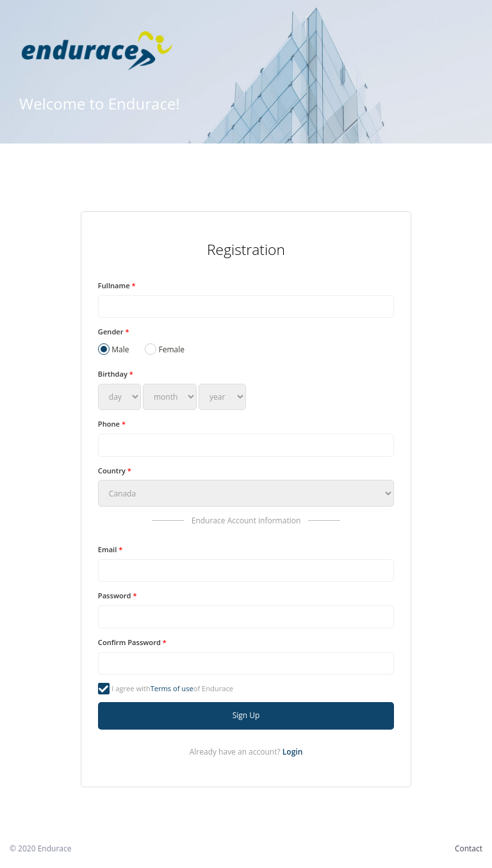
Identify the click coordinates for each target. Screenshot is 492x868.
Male (114, 349)
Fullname (117, 285)
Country (115, 471)
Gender (114, 332)
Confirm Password (132, 642)
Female (165, 349)
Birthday (116, 374)
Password (118, 595)
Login (292, 752)
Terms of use (172, 688)
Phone (112, 424)
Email (110, 549)
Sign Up (246, 715)
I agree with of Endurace (166, 689)
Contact (469, 848)
